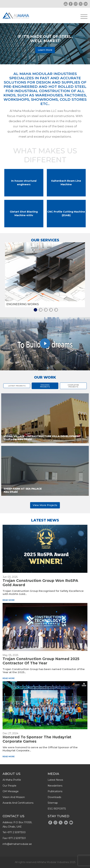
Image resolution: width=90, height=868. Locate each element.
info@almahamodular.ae (17, 844)
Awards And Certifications (18, 803)
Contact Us (14, 816)
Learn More (45, 50)
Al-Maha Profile (12, 780)
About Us (12, 774)
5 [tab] (56, 310)
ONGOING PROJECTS (45, 386)
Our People (9, 786)
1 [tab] (35, 310)
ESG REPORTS (57, 809)
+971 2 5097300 (16, 832)
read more (9, 600)
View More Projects (45, 505)
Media (53, 774)
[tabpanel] (45, 275)
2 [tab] (41, 310)
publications (55, 791)
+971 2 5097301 (17, 838)
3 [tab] (46, 310)
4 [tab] (51, 310)
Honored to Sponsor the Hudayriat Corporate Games (37, 739)
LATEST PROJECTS (17, 386)
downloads (54, 797)
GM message (11, 791)
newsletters (55, 786)
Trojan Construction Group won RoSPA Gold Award (40, 583)
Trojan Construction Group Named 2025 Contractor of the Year (41, 661)
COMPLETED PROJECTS (73, 386)
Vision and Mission (14, 797)
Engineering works (23, 304)
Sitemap (53, 803)
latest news (55, 780)
